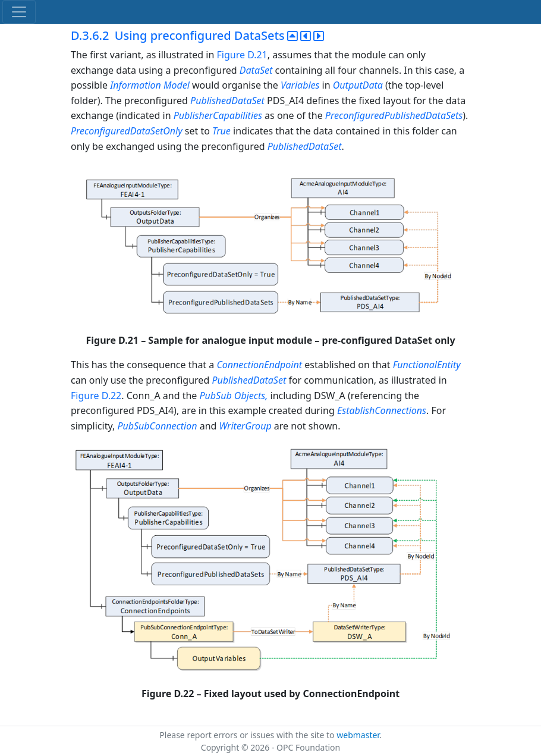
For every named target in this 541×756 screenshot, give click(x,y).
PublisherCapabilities (219, 115)
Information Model (150, 85)
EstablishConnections (382, 410)
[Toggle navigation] (19, 12)
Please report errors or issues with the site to (248, 735)
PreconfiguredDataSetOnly (128, 131)
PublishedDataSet (229, 101)
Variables (300, 85)
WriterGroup (247, 426)
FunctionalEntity (427, 365)
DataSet (256, 70)
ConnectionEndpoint (260, 365)
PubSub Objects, (235, 396)
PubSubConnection (157, 426)
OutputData (358, 85)
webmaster (358, 735)
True (221, 131)
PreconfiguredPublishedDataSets (394, 115)
